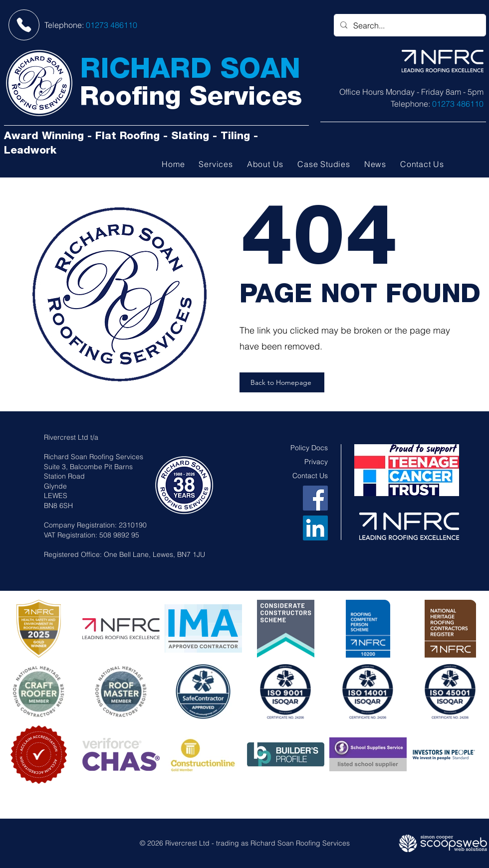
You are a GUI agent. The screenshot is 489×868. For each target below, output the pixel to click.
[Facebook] (315, 498)
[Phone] (24, 25)
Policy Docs (309, 448)
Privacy (316, 462)
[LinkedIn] (315, 528)
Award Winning (44, 137)
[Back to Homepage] (282, 382)
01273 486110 (112, 25)
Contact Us (310, 476)
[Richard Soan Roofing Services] (39, 83)
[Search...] (409, 25)
